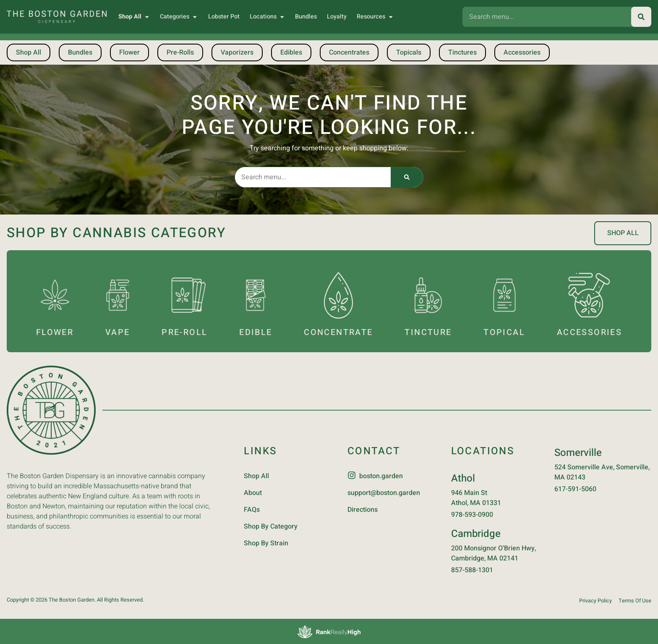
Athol (463, 478)
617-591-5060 (575, 488)
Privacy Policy (595, 600)
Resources (375, 17)
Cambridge (476, 533)
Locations (267, 17)
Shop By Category (271, 526)
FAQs (252, 509)
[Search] (641, 17)
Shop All (134, 17)
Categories (179, 17)
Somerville (578, 452)
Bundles (306, 17)
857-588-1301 (472, 569)
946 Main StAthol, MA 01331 (476, 497)
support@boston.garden (384, 492)
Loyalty (337, 17)
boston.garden (381, 475)
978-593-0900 (472, 514)
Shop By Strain (266, 542)
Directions (363, 509)
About (253, 492)
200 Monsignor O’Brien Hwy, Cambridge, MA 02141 (493, 552)
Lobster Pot (224, 17)
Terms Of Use (635, 600)
